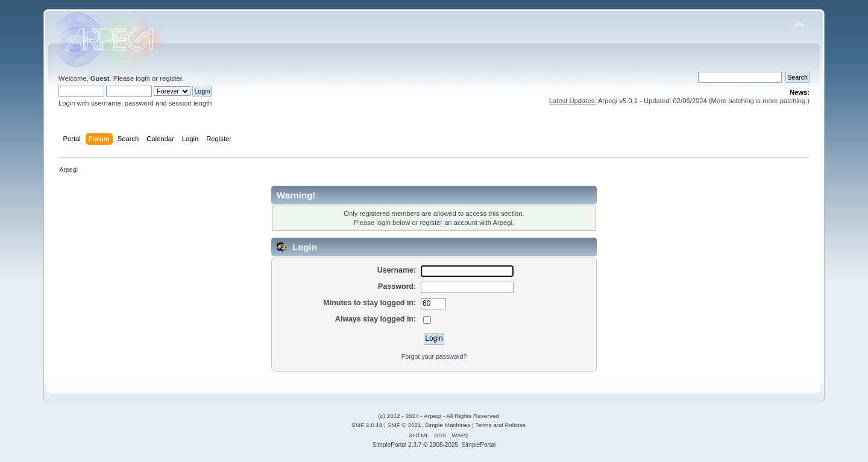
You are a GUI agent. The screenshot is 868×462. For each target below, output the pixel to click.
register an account (449, 223)
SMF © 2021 (404, 425)
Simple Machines (447, 425)
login (143, 78)
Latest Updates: (573, 101)
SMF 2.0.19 (367, 425)
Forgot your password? (434, 356)
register (171, 78)
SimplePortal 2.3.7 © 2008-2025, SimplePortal (434, 445)
